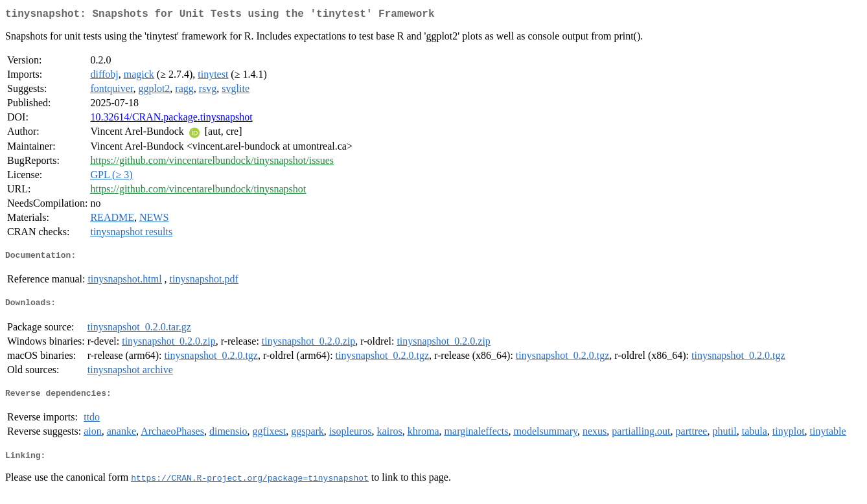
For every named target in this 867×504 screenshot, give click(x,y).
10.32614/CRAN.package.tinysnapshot (171, 120)
